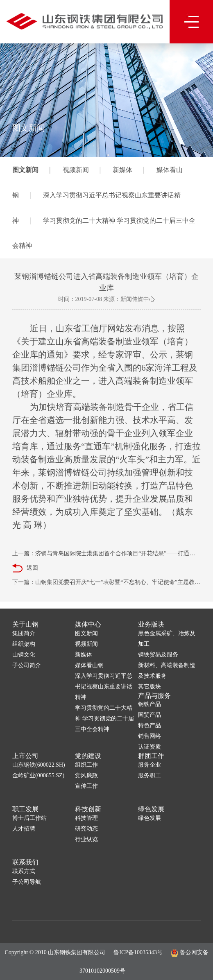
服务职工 (150, 775)
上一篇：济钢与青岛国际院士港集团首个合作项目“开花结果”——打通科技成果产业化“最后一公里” (106, 553)
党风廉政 (86, 775)
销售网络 (150, 736)
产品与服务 (154, 696)
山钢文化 (24, 655)
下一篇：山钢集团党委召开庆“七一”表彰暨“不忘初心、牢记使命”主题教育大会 (106, 582)
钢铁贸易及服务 (158, 655)
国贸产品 (150, 715)
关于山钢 (25, 624)
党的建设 (88, 756)
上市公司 (25, 756)
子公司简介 (27, 665)
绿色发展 (151, 809)
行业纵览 (86, 839)
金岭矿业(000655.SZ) (38, 775)
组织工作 (86, 765)
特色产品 (150, 725)
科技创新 (88, 809)
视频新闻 (76, 170)
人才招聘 (24, 829)
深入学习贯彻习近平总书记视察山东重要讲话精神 (104, 687)
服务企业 (150, 765)
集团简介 (24, 633)
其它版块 (150, 687)
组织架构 (24, 644)
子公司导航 (27, 882)
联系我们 (25, 862)
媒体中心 (88, 624)
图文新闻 (25, 170)
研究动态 (86, 829)
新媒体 (122, 170)
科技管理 (86, 818)
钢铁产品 (150, 704)
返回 (25, 568)
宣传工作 (86, 786)
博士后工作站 (29, 818)
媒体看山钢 (89, 665)
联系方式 (24, 871)
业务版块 (151, 624)
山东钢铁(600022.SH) (39, 765)
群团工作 (151, 756)
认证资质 (150, 747)
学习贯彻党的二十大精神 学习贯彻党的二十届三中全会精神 (104, 719)
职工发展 (25, 809)
